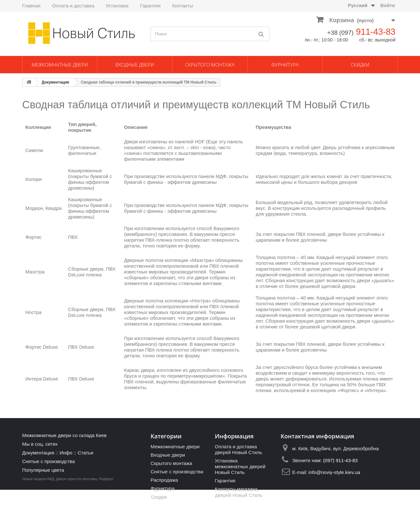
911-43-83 (376, 32)
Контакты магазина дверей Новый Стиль (238, 492)
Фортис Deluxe (42, 347)
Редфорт (106, 508)
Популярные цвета (43, 470)
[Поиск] (261, 34)
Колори (34, 179)
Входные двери (135, 65)
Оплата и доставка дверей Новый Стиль (238, 449)
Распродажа (164, 480)
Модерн (34, 208)
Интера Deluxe (42, 379)
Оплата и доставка (73, 6)
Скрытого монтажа (210, 65)
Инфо (66, 453)
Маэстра (35, 272)
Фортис (34, 237)
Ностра (33, 312)
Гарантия (150, 6)
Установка (117, 6)
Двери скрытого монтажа (77, 508)
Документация (56, 82)
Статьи (86, 453)
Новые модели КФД (38, 508)
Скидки (360, 65)
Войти (388, 5)
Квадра (54, 208)
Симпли (34, 150)
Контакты (183, 6)
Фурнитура (285, 65)
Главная (31, 6)
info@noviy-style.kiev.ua (334, 472)
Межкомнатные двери (60, 65)
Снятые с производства (48, 461)
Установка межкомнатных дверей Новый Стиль (240, 466)
